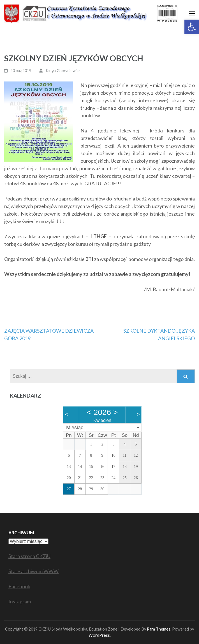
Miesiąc (75, 428)
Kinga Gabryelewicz (63, 70)
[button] (192, 27)
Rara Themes (159, 629)
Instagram (20, 601)
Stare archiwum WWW (33, 571)
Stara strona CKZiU (29, 556)
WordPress (99, 635)
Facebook (19, 586)
